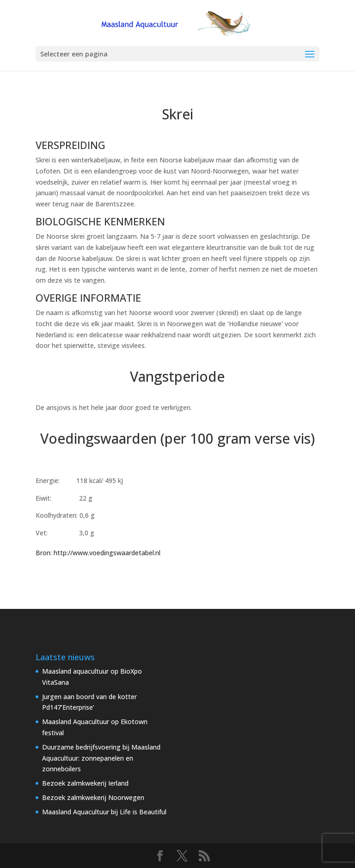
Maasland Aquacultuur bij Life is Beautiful (104, 812)
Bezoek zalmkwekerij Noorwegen (93, 797)
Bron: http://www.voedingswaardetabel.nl (98, 553)
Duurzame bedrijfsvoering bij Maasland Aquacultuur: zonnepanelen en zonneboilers (101, 758)
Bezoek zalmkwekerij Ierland (85, 783)
